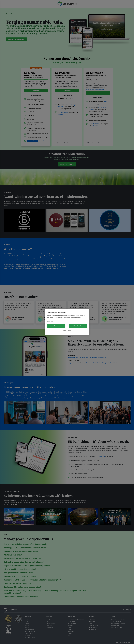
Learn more (50, 321)
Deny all (56, 326)
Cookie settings (67, 331)
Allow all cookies (78, 326)
